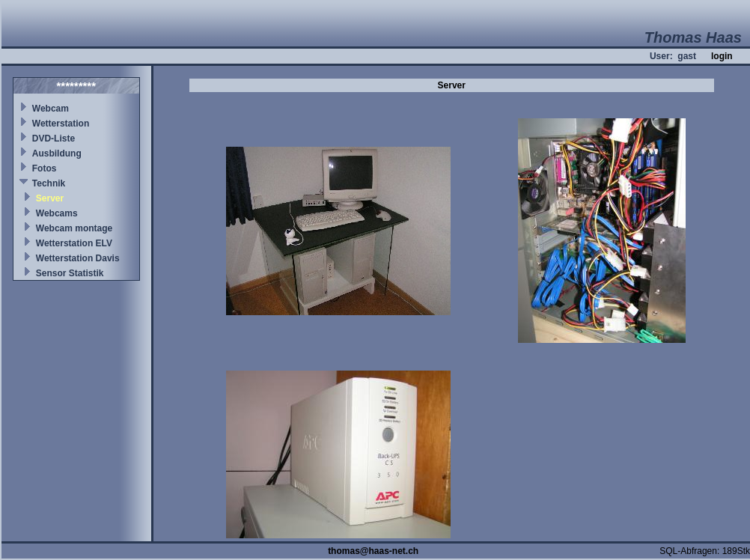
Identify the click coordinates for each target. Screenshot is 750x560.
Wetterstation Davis (78, 258)
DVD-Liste (54, 139)
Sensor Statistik (70, 273)
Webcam (51, 109)
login (722, 56)
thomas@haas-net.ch (373, 551)
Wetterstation (61, 124)
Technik (49, 183)
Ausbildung (57, 153)
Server (50, 198)
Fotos (45, 168)
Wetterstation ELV (74, 243)
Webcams (57, 213)
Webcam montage (74, 228)
